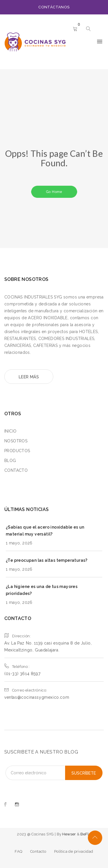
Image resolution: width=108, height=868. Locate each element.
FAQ (18, 851)
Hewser (69, 834)
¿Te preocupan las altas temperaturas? (47, 560)
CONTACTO (16, 470)
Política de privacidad (74, 851)
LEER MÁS (29, 377)
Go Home (54, 192)
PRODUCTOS (17, 451)
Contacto (38, 851)
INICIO (10, 431)
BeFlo (86, 834)
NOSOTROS (16, 441)
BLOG (10, 461)
